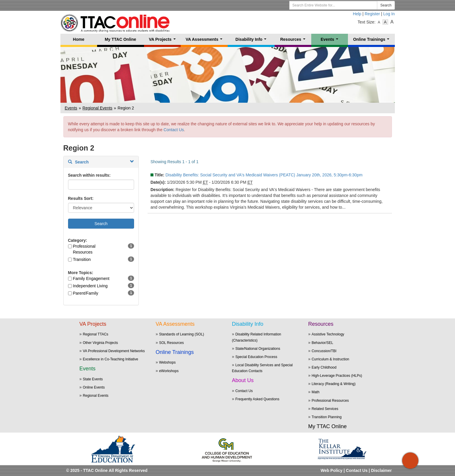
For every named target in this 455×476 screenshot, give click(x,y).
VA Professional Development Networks (114, 351)
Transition (82, 259)
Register (372, 14)
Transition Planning (327, 417)
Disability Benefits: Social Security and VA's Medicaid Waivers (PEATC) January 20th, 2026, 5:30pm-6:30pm (264, 175)
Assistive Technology (328, 334)
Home (79, 39)
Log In (389, 14)
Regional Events (97, 108)
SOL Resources (171, 343)
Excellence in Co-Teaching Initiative (110, 359)
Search (386, 5)
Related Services (325, 409)
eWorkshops (169, 371)
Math (316, 392)
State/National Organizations (258, 349)
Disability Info (252, 41)
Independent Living (90, 286)
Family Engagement (91, 278)
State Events (93, 379)
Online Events (94, 387)
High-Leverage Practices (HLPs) (337, 376)
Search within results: (89, 175)
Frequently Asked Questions (257, 399)
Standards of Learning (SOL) (181, 334)
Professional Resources (84, 249)
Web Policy (331, 470)
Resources (294, 41)
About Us (243, 380)
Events (331, 41)
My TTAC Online (120, 39)
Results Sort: (81, 198)
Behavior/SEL (322, 343)
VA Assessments (205, 41)
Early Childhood (324, 367)
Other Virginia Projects (100, 343)
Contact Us (174, 130)
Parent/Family (85, 293)
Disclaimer (382, 470)
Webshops (167, 362)
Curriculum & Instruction (330, 359)
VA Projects (163, 41)
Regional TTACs (95, 334)
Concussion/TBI (324, 351)
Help (357, 14)
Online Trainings (372, 41)
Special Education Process (256, 357)
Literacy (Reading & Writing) (334, 384)
